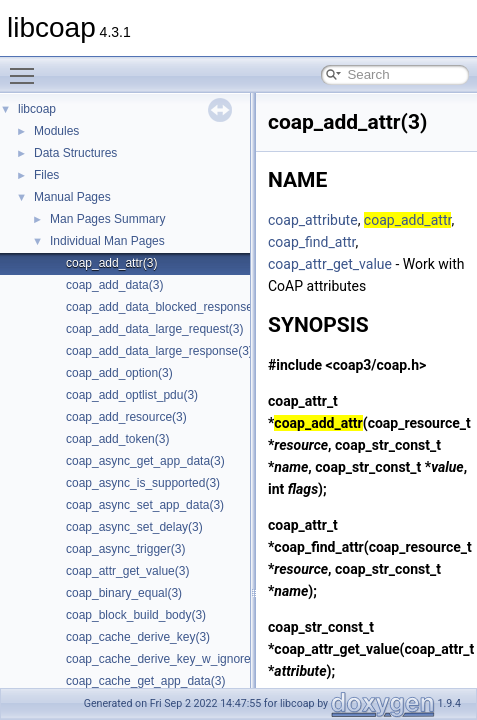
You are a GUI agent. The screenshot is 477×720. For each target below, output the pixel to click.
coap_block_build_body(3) (136, 615)
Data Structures (75, 153)
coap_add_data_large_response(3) (159, 351)
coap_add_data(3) (114, 285)
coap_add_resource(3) (126, 417)
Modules (56, 131)
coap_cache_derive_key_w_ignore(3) (165, 659)
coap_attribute (313, 220)
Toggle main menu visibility (27, 67)
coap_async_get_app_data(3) (145, 461)
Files (46, 175)
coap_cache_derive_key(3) (138, 637)
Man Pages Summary (107, 219)
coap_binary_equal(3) (124, 593)
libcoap (37, 109)
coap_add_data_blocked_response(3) (167, 307)
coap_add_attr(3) (111, 263)
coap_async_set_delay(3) (134, 527)
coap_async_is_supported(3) (143, 483)
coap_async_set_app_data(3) (145, 505)
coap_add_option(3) (119, 373)
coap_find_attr (312, 242)
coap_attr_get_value (330, 264)
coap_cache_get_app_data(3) (145, 681)
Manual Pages (72, 197)
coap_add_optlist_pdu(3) (132, 395)
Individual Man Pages (107, 241)
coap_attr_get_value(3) (127, 571)
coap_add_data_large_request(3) (154, 329)
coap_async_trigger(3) (125, 549)
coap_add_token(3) (117, 439)
